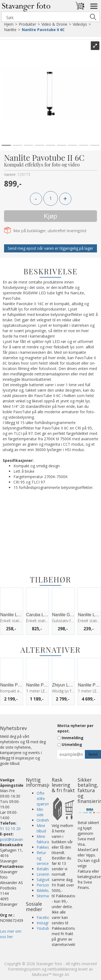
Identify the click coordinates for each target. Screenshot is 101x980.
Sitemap (44, 896)
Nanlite (10, 30)
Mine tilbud (41, 828)
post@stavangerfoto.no (21, 839)
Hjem (9, 24)
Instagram (46, 923)
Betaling (44, 869)
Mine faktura (43, 839)
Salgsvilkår (46, 880)
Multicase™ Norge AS (50, 974)
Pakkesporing (48, 847)
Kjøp (50, 216)
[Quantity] (51, 198)
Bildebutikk (46, 890)
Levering (44, 874)
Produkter (27, 24)
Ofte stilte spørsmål (45, 799)
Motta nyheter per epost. (75, 728)
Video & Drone (54, 24)
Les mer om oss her (11, 934)
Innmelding (73, 738)
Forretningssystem (24, 969)
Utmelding (72, 744)
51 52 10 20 (10, 829)
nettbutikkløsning (62, 969)
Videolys (80, 24)
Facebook (45, 917)
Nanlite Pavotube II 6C (43, 30)
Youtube (44, 928)
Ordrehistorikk (49, 820)
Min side (40, 812)
